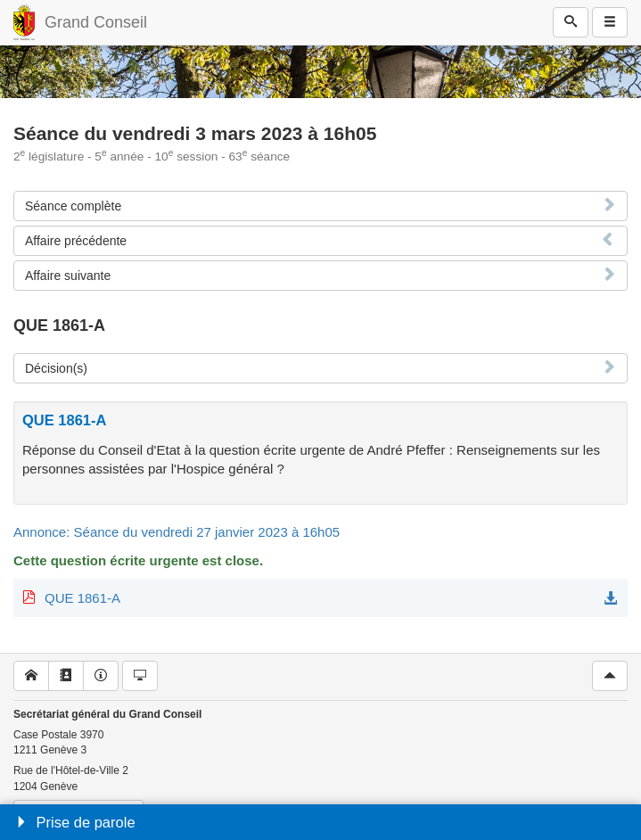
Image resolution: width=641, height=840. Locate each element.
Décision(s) (56, 368)
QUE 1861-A (82, 598)
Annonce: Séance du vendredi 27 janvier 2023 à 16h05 (177, 532)
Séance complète (73, 206)
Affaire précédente (76, 241)
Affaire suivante (68, 276)
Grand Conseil (96, 22)
